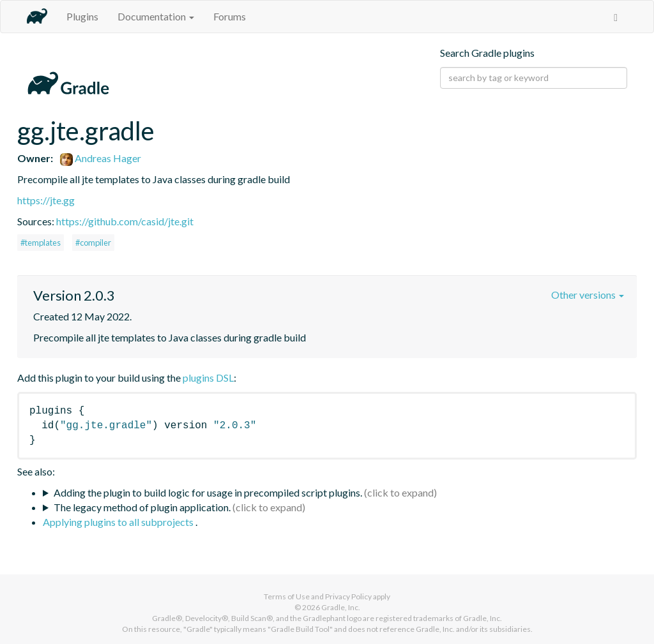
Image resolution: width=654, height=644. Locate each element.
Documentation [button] (156, 16)
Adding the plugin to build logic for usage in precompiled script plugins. (208, 492)
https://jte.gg (46, 200)
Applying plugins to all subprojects (119, 522)
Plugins (82, 16)
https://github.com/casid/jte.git (125, 221)
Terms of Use (287, 596)
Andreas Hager (101, 158)
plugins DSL (208, 378)
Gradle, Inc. (341, 607)
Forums (230, 16)
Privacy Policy (348, 596)
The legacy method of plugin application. (142, 507)
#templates (41, 243)
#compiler (93, 243)
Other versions (588, 295)
